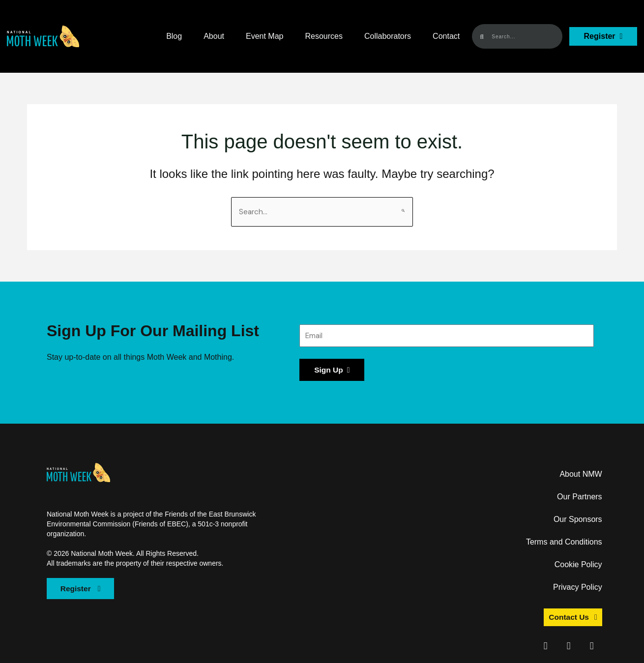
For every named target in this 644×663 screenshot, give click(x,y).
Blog (174, 36)
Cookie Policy (578, 565)
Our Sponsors (578, 520)
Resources (323, 36)
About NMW (581, 475)
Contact (446, 36)
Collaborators (388, 36)
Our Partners (580, 498)
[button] (43, 36)
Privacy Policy (578, 588)
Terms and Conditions (564, 543)
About (214, 36)
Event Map (264, 36)
